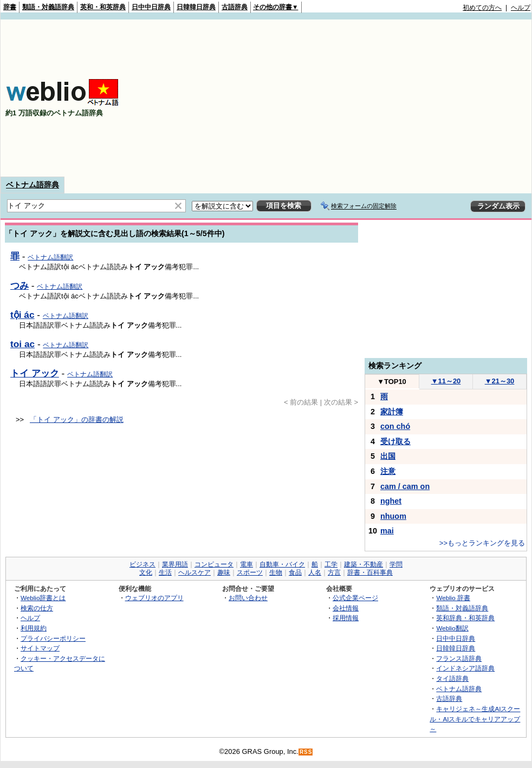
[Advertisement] (414, 98)
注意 (388, 471)
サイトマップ (40, 648)
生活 (165, 572)
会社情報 (346, 608)
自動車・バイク (282, 564)
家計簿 (392, 412)
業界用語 (175, 564)
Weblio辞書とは (43, 598)
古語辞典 (235, 7)
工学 (331, 564)
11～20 (446, 381)
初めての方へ (482, 8)
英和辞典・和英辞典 (465, 618)
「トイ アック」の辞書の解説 (77, 419)
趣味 (224, 572)
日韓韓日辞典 (196, 7)
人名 (315, 572)
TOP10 (392, 382)
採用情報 (346, 618)
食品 (295, 572)
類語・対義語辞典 (48, 7)
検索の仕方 (37, 608)
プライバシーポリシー (53, 638)
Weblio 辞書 (453, 598)
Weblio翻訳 (452, 628)
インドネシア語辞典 (465, 668)
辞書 (10, 7)
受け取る (395, 441)
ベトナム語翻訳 (50, 257)
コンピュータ (214, 564)
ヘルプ (521, 8)
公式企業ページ (355, 598)
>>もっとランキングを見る (482, 543)
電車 (246, 564)
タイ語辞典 (452, 678)
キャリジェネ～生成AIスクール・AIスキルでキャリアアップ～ (475, 719)
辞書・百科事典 (370, 572)
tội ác (22, 315)
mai (387, 531)
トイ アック (35, 373)
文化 (146, 572)
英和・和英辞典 (103, 7)
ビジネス (142, 564)
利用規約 (34, 628)
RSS (306, 752)
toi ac (22, 344)
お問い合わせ (248, 598)
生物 (276, 572)
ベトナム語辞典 (33, 185)
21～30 (500, 381)
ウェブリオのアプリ (154, 598)
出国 (388, 456)
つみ (20, 285)
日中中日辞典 (151, 7)
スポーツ (250, 572)
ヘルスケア (194, 572)
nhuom (393, 516)
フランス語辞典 (459, 658)
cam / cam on (405, 486)
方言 (334, 572)
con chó (395, 426)
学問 (396, 564)
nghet (391, 501)
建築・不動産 (364, 564)
